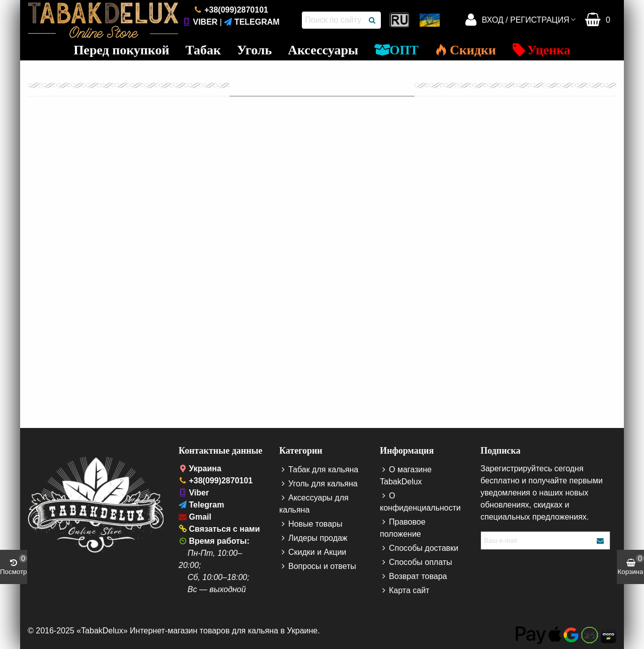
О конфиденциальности (420, 501)
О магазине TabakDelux (406, 475)
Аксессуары (323, 50)
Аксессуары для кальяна (314, 503)
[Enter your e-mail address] (537, 540)
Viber (205, 22)
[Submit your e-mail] (601, 540)
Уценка (541, 50)
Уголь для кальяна (318, 484)
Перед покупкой (121, 50)
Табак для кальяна (319, 470)
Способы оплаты (416, 562)
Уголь (254, 50)
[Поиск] (372, 20)
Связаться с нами (224, 529)
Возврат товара (414, 576)
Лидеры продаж (313, 538)
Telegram (257, 22)
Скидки (465, 50)
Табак (203, 50)
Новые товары (311, 524)
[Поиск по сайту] (333, 20)
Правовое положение (403, 527)
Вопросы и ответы (318, 566)
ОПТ (396, 50)
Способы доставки (419, 548)
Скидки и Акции (313, 552)
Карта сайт (405, 591)
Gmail (200, 517)
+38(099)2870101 (236, 10)
